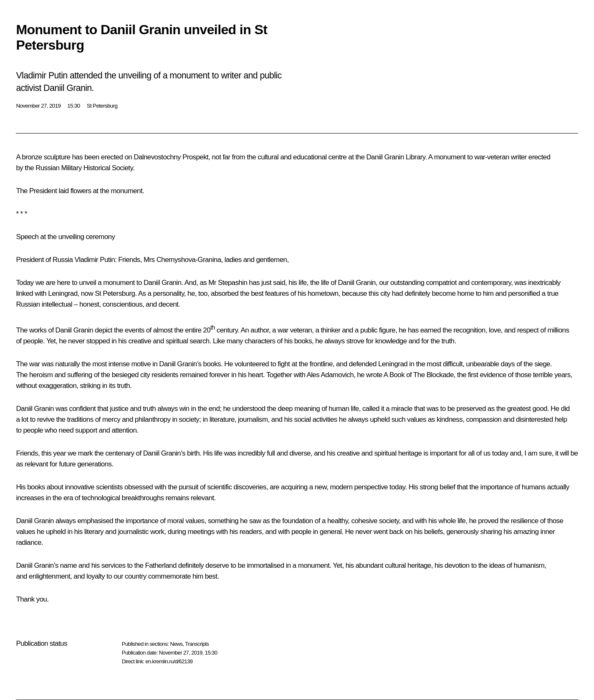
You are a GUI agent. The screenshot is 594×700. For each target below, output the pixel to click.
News (176, 644)
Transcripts (197, 644)
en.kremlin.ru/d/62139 (169, 661)
